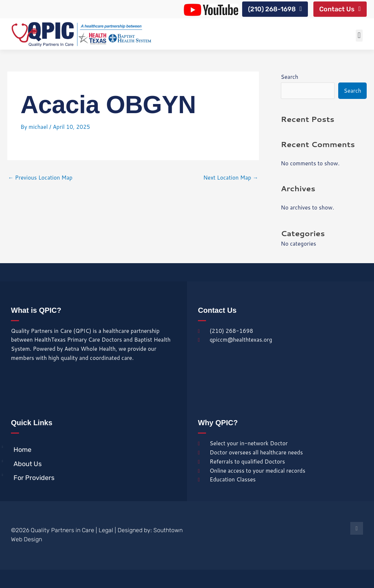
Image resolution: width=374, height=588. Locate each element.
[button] (359, 36)
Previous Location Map (40, 178)
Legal (106, 531)
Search (290, 77)
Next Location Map (230, 178)
